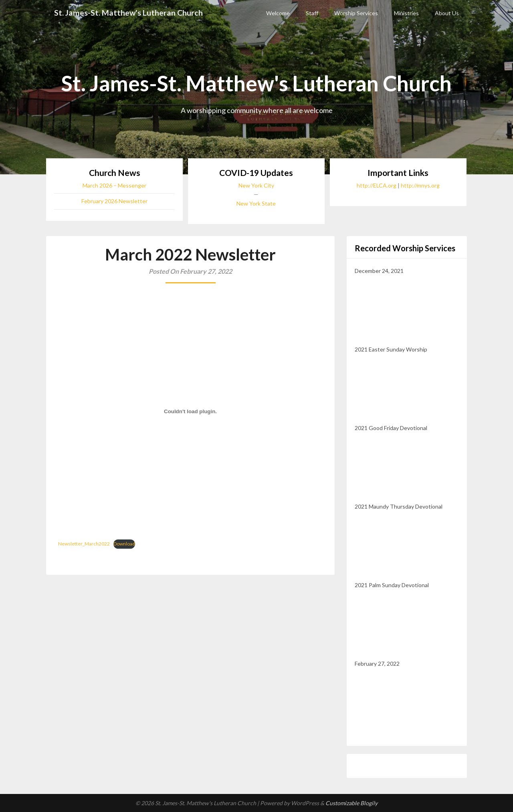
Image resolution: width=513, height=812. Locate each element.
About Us (447, 13)
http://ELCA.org (377, 185)
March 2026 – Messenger (114, 185)
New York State (256, 203)
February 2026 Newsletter (114, 201)
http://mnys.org (420, 185)
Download (124, 544)
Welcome (278, 13)
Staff (312, 13)
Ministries (406, 13)
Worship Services (356, 13)
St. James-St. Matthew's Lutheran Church (129, 13)
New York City (256, 185)
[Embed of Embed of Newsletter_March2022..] (190, 412)
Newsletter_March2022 (84, 544)
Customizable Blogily (351, 803)
